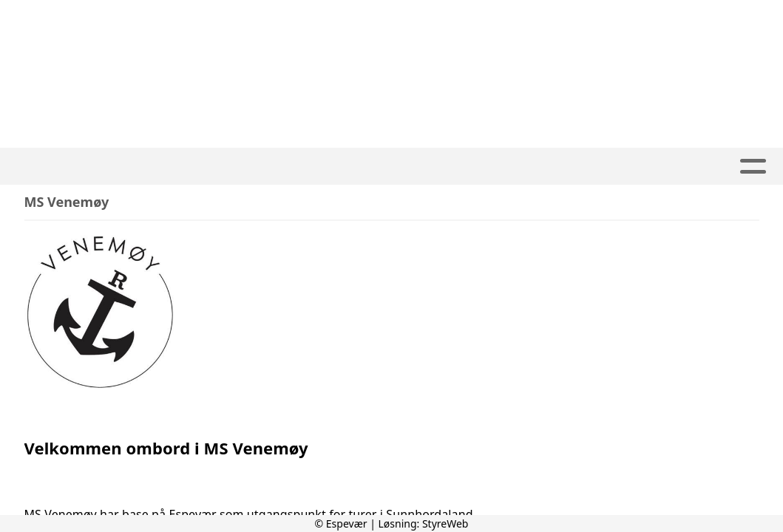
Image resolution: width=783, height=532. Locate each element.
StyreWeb (445, 524)
